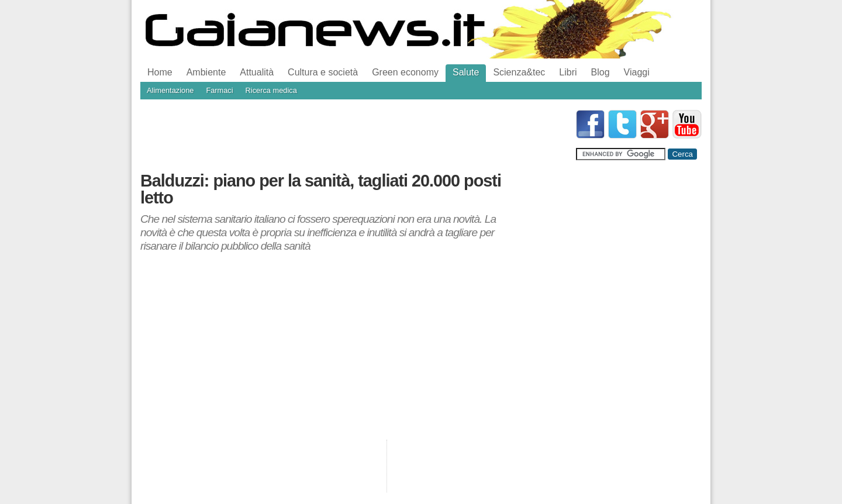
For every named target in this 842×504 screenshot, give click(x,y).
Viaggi (637, 72)
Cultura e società (323, 72)
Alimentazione (170, 90)
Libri (568, 72)
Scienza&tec (519, 72)
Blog (601, 72)
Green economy (405, 72)
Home (160, 72)
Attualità (257, 72)
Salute (466, 72)
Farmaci (219, 90)
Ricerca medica (271, 90)
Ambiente (206, 72)
